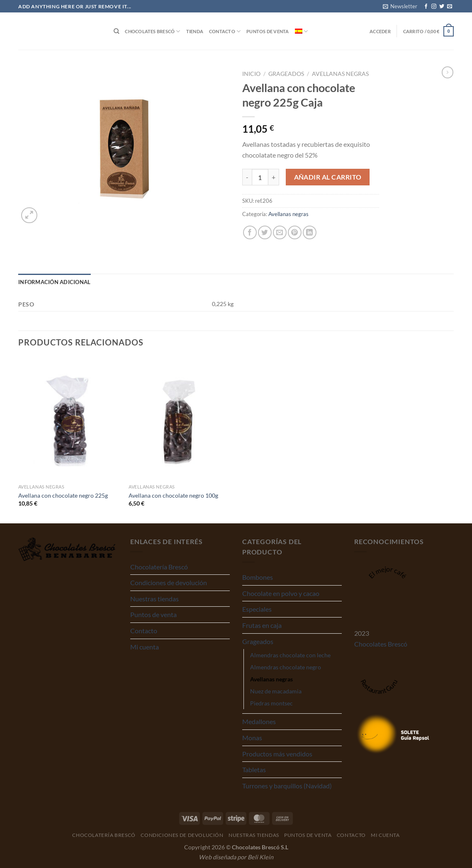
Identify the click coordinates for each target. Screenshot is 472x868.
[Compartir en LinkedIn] (310, 232)
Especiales (257, 609)
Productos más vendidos (277, 754)
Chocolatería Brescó (159, 567)
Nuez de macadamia (276, 691)
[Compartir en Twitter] (265, 232)
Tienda (195, 31)
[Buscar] (116, 31)
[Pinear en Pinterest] (295, 232)
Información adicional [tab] (54, 282)
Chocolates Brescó (152, 31)
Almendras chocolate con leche (290, 655)
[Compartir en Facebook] (250, 232)
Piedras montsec (271, 703)
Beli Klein (260, 857)
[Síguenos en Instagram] (434, 7)
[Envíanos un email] (450, 7)
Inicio (251, 74)
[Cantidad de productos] (260, 177)
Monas (252, 738)
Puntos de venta (268, 31)
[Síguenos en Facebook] (426, 7)
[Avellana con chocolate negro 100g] (180, 419)
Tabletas (254, 770)
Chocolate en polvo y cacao (281, 593)
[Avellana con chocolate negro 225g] (69, 419)
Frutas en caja (262, 625)
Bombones (258, 577)
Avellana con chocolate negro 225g (63, 495)
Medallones (259, 721)
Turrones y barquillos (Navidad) (287, 786)
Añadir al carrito (328, 177)
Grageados (286, 74)
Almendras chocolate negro (286, 667)
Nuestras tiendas (154, 599)
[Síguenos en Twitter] (442, 7)
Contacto (225, 31)
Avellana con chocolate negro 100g (173, 495)
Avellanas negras (340, 74)
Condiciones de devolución (169, 582)
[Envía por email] (280, 232)
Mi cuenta (145, 647)
